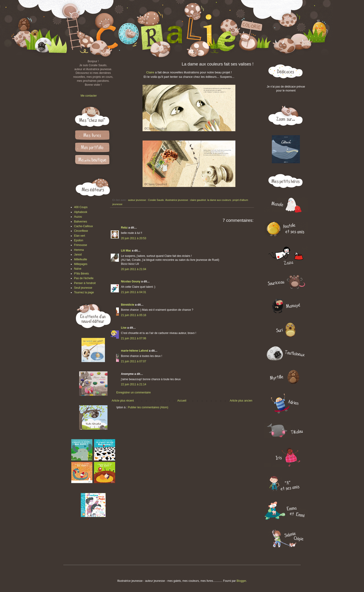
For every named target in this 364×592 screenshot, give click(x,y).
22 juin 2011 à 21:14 (134, 384)
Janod (78, 255)
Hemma (79, 250)
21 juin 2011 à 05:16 (134, 315)
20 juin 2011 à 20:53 (134, 238)
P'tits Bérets (81, 274)
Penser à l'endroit (85, 283)
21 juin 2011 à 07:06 (134, 338)
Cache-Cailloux (83, 226)
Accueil (182, 401)
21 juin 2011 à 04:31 (134, 292)
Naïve (78, 269)
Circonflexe (81, 231)
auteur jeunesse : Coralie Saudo (146, 200)
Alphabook (81, 212)
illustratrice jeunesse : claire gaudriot (186, 200)
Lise (124, 328)
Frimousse (81, 245)
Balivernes (81, 222)
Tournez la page (84, 292)
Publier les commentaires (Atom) (148, 407)
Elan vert (80, 236)
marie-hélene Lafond (135, 351)
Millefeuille (81, 259)
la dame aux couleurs (219, 200)
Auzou (78, 217)
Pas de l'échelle (84, 278)
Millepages (81, 264)
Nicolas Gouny (131, 281)
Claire (150, 72)
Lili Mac (126, 251)
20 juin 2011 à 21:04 (134, 269)
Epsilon (79, 240)
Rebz (124, 228)
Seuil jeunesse (83, 288)
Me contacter (89, 96)
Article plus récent (123, 401)
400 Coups (81, 207)
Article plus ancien (241, 401)
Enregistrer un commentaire (133, 392)
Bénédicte (128, 305)
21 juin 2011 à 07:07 (134, 361)
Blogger (241, 581)
